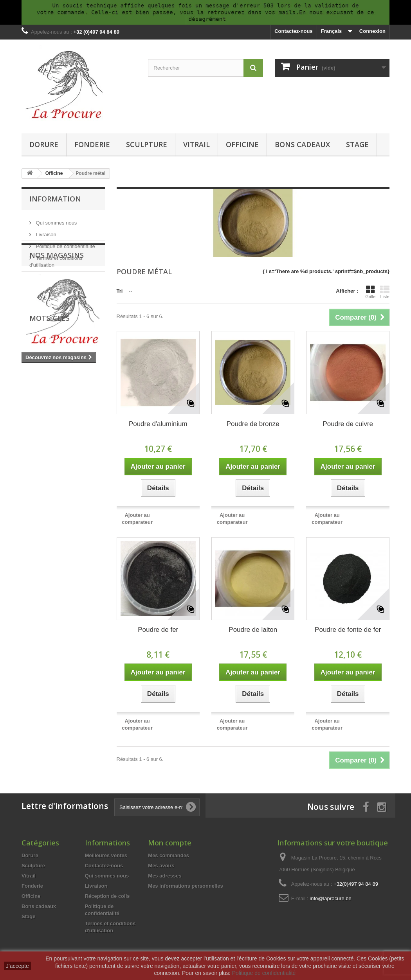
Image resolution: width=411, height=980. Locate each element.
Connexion (372, 31)
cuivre (33, 470)
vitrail (32, 458)
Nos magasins (51, 274)
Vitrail (196, 144)
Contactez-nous (294, 31)
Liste (385, 292)
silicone (59, 470)
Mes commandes (169, 855)
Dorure (44, 144)
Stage (357, 144)
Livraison (45, 231)
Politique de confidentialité (65, 243)
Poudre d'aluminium (158, 424)
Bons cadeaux (302, 144)
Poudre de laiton (253, 630)
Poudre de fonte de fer (348, 630)
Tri (120, 291)
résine (80, 482)
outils (84, 470)
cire (59, 482)
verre (54, 458)
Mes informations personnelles (185, 886)
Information (55, 199)
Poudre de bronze (253, 424)
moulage (36, 494)
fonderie (35, 482)
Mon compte (170, 843)
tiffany (77, 458)
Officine (242, 144)
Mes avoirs (161, 866)
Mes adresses (165, 876)
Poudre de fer (158, 630)
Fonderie (92, 144)
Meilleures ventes (106, 855)
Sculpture (147, 144)
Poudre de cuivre (348, 424)
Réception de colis (107, 896)
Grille (370, 292)
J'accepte (17, 966)
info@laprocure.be (330, 898)
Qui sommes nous (56, 220)
